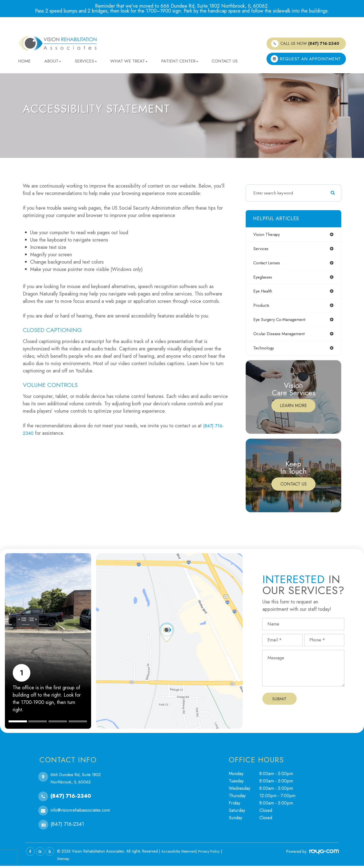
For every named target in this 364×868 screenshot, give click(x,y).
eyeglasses (263, 278)
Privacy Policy (213, 853)
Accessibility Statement (180, 853)
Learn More (293, 408)
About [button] (53, 61)
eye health (264, 293)
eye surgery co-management (281, 321)
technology (264, 350)
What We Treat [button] (129, 61)
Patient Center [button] (180, 61)
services (261, 249)
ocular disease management (281, 336)
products (261, 307)
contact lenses (267, 264)
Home (24, 61)
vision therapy (268, 235)
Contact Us (225, 61)
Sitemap (64, 861)
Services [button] (86, 61)
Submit (279, 701)
